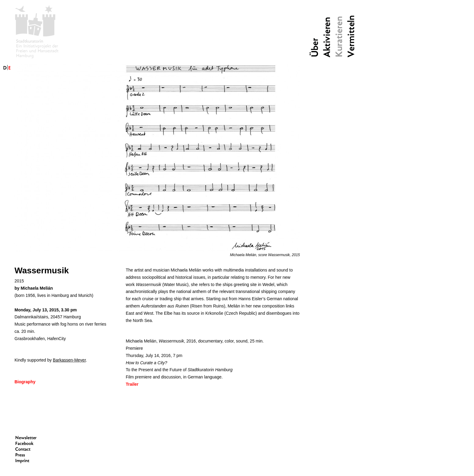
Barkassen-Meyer (69, 360)
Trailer (132, 384)
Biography (25, 382)
